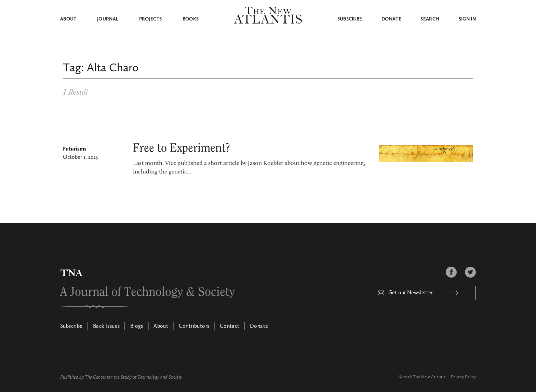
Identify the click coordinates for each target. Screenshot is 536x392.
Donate (391, 19)
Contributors (194, 326)
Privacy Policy (463, 377)
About (68, 19)
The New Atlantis (429, 377)
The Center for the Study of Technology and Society (133, 377)
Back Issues (106, 326)
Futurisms (75, 149)
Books (191, 19)
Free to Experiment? (182, 148)
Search (430, 19)
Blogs (137, 326)
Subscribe (350, 19)
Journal (108, 19)
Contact (230, 326)
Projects (151, 19)
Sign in (467, 19)
